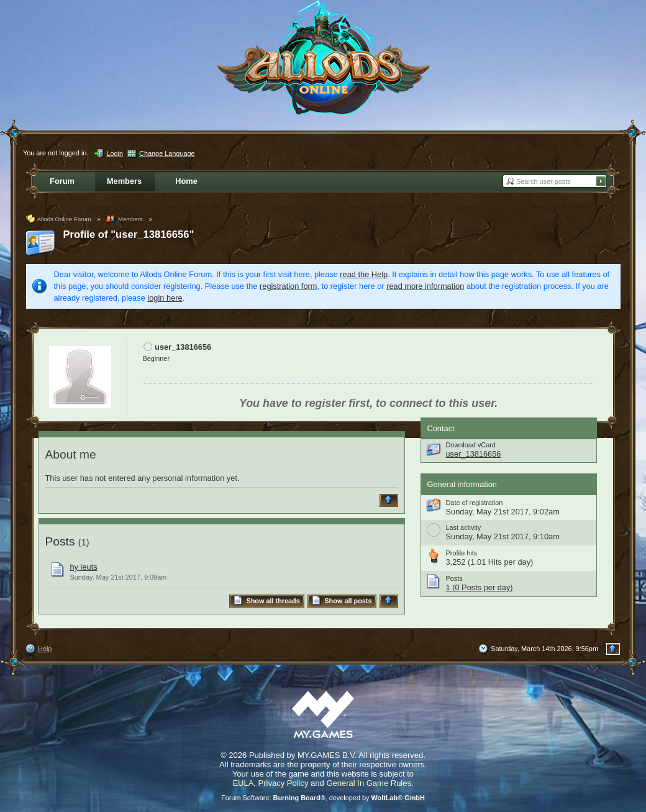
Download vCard (471, 445)
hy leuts (84, 567)
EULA (243, 783)
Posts (60, 541)
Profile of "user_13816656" (129, 235)
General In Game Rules (369, 783)
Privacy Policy (284, 783)
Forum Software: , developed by (323, 798)
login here (165, 298)
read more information (425, 286)
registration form (288, 286)
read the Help (364, 274)
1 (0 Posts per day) (480, 587)
